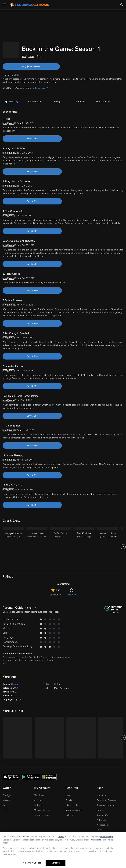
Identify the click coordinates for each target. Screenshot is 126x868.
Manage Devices (42, 807)
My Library (39, 792)
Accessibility (103, 822)
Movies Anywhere (74, 807)
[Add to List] (122, 53)
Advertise (102, 817)
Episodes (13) (11, 98)
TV (4, 802)
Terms (61, 837)
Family (69, 797)
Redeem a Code (42, 812)
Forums (101, 807)
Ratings (57, 98)
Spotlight (7, 792)
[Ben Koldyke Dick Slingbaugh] (84, 543)
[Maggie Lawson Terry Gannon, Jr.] (13, 543)
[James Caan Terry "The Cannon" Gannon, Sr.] (37, 543)
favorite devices (39, 85)
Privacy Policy (106, 837)
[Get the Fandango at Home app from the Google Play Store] (31, 774)
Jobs (99, 827)
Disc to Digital (72, 802)
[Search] (122, 5)
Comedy (15, 681)
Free (5, 807)
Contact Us (102, 812)
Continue (56, 863)
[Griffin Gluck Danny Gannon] (60, 543)
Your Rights (96, 840)
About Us (102, 792)
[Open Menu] (5, 5)
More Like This (103, 98)
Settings (38, 802)
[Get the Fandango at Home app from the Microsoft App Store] (49, 774)
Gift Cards (70, 812)
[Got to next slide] (123, 543)
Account (38, 797)
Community (55, 592)
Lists (68, 792)
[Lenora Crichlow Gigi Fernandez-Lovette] (108, 543)
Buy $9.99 (37, 63)
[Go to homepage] (30, 5)
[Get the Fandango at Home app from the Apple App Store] (11, 774)
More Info (80, 98)
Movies (6, 797)
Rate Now (72, 592)
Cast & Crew (34, 98)
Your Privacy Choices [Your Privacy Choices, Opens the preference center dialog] (32, 863)
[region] (63, 850)
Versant (26, 837)
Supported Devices (106, 797)
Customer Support (106, 802)
